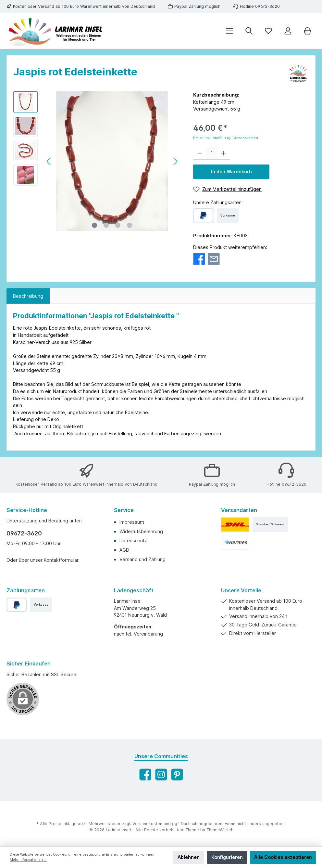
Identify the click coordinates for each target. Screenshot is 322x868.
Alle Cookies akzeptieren (283, 857)
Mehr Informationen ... (28, 860)
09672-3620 (24, 533)
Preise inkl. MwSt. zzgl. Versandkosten (226, 138)
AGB (124, 550)
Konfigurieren (227, 857)
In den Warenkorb (231, 171)
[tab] (28, 296)
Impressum (132, 522)
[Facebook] (145, 775)
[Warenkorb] (307, 31)
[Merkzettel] (268, 31)
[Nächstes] (175, 161)
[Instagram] (161, 775)
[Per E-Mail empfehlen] (214, 259)
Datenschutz (133, 540)
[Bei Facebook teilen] (199, 259)
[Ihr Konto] (288, 31)
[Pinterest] (177, 775)
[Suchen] (249, 31)
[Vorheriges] (49, 161)
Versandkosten (147, 824)
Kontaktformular (61, 560)
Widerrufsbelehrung (141, 531)
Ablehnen (189, 857)
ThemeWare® (220, 830)
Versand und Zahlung (142, 559)
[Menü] (229, 31)
